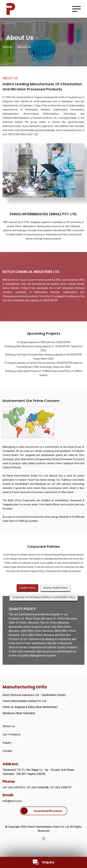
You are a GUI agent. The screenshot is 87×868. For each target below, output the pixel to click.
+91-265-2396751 (61, 787)
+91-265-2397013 (14, 787)
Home (7, 47)
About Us (9, 726)
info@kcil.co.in (12, 801)
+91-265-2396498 (37, 787)
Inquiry (44, 862)
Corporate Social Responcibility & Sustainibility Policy (44, 597)
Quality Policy (27, 588)
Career (7, 751)
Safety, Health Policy (55, 588)
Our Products (12, 734)
